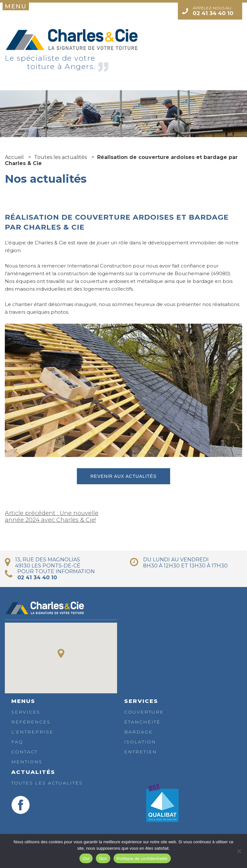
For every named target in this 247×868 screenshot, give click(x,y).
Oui (86, 859)
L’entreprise (32, 732)
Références (31, 722)
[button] (15, 390)
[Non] (239, 851)
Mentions (27, 762)
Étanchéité (142, 722)
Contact (24, 752)
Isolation (140, 742)
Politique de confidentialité (142, 859)
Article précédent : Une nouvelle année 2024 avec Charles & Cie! (52, 517)
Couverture (144, 712)
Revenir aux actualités (123, 476)
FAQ (17, 742)
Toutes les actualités (47, 783)
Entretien (141, 752)
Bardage (138, 732)
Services (26, 712)
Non (103, 859)
